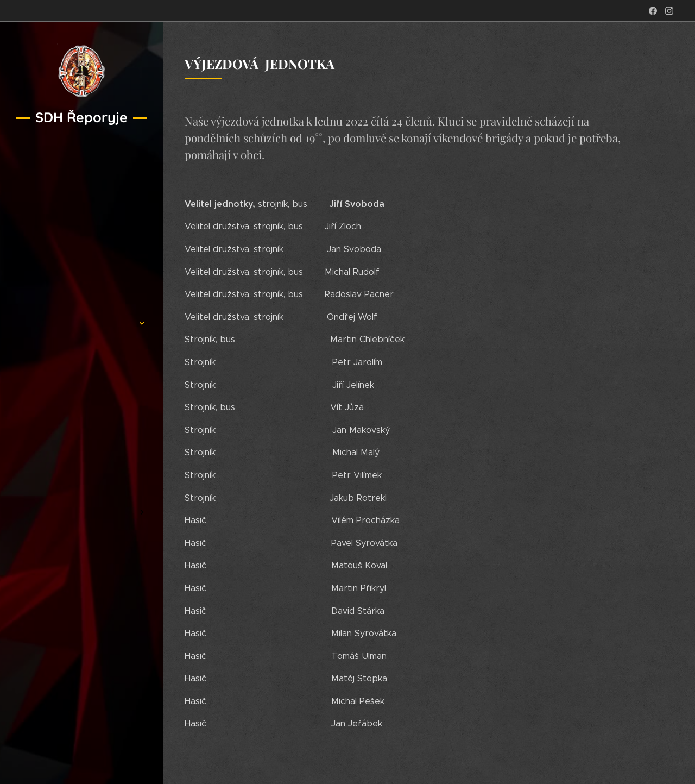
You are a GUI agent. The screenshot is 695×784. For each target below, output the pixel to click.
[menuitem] (81, 291)
